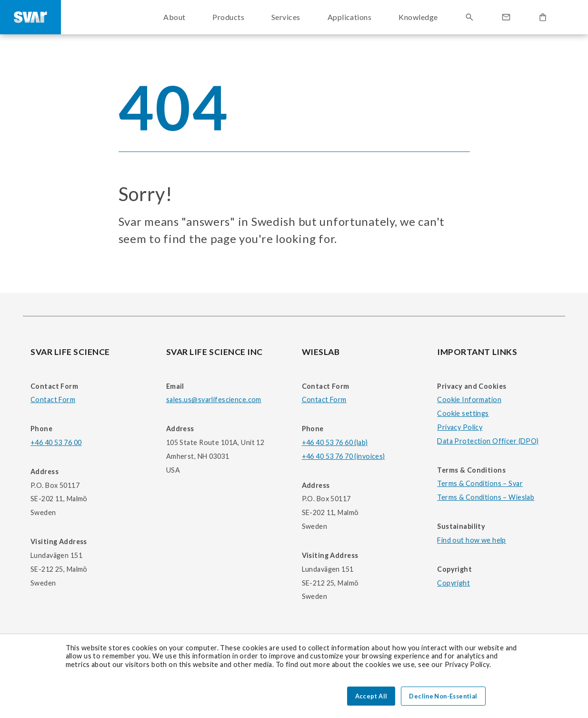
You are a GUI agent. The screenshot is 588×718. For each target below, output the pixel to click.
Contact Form (53, 399)
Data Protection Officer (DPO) (488, 441)
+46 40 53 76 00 (56, 442)
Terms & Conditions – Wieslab (486, 497)
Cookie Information (469, 399)
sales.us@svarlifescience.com (214, 399)
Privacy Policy (460, 427)
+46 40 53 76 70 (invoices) (344, 456)
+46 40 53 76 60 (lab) (335, 442)
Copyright (453, 583)
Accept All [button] (371, 696)
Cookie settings (463, 413)
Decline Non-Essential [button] (443, 696)
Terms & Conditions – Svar (480, 483)
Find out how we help (472, 540)
